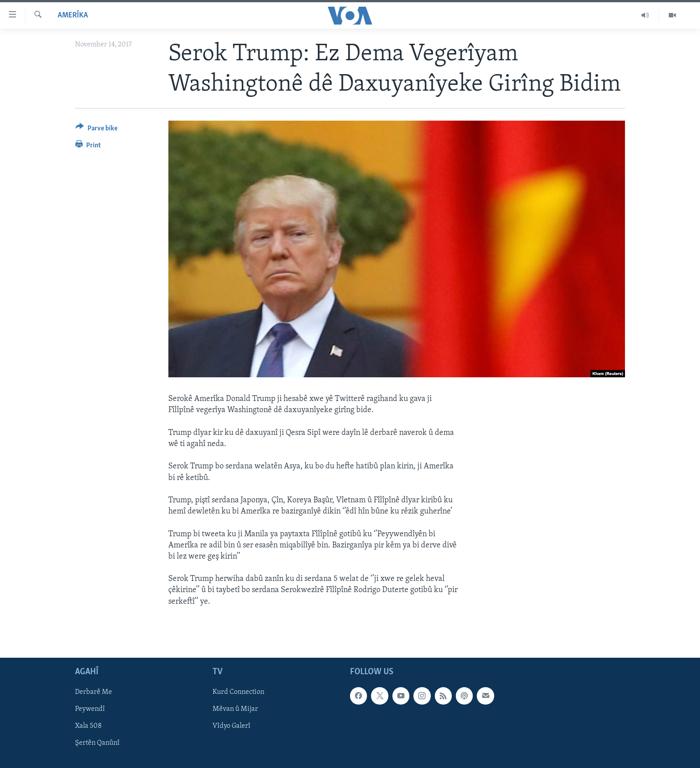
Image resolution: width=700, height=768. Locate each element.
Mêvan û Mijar (235, 709)
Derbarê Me (94, 692)
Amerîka (73, 15)
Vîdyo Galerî (231, 726)
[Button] (96, 130)
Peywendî (90, 709)
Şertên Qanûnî (97, 743)
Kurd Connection (238, 692)
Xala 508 (88, 726)
